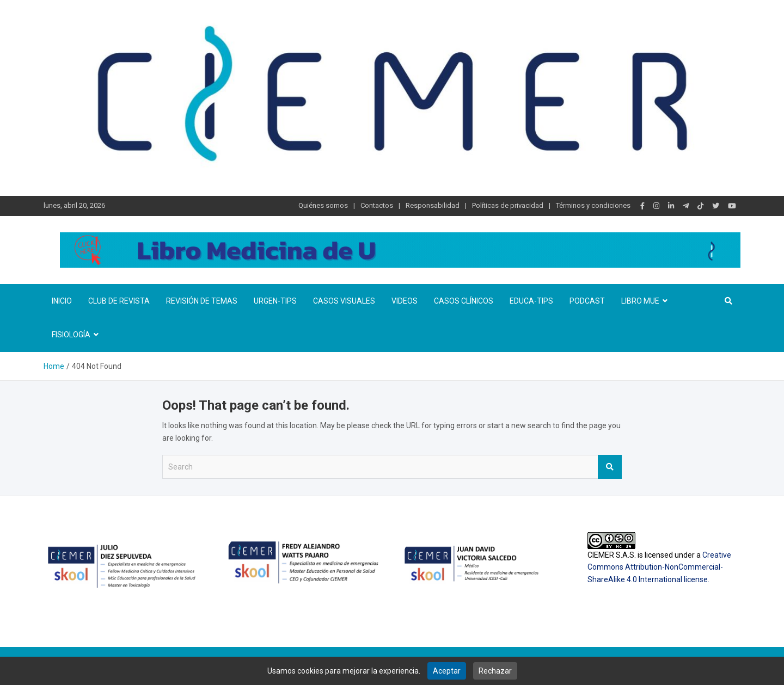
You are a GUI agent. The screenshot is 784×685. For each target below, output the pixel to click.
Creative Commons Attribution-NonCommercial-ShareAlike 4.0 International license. (659, 567)
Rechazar (495, 671)
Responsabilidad (433, 205)
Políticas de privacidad (508, 205)
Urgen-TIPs (275, 301)
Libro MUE (640, 301)
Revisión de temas (202, 301)
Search (610, 467)
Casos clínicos (464, 301)
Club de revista (119, 301)
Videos (405, 301)
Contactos (377, 205)
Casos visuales (344, 301)
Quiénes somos (323, 205)
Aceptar (447, 671)
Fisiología (71, 335)
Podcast (587, 301)
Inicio (62, 301)
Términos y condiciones (593, 205)
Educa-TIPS (531, 301)
